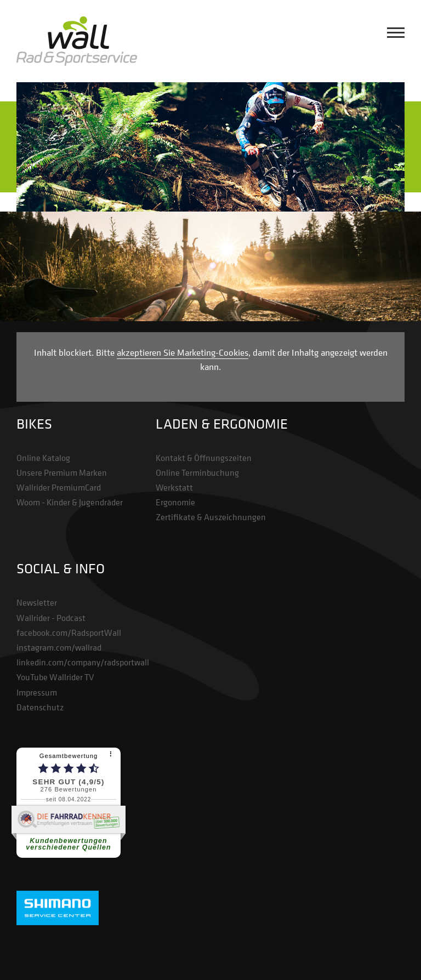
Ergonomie (175, 502)
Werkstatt (174, 487)
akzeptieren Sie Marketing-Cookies (183, 352)
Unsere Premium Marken (62, 472)
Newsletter (37, 602)
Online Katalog (43, 458)
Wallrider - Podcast (51, 618)
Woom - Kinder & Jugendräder (70, 502)
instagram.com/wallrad (59, 647)
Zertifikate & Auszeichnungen (211, 517)
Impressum (37, 692)
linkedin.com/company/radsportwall (83, 662)
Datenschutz (40, 707)
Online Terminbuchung (197, 472)
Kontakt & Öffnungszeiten (204, 458)
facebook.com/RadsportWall (69, 633)
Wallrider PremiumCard (59, 487)
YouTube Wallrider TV (55, 677)
